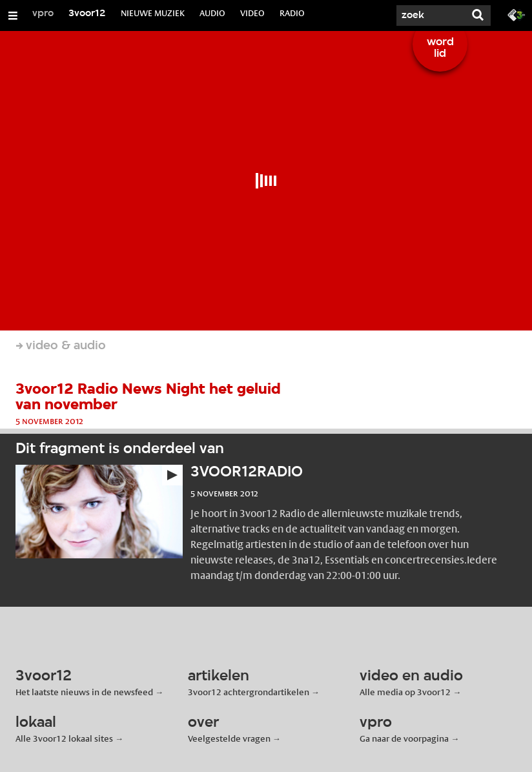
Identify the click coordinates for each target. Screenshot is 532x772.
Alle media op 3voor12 (405, 692)
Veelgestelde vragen (229, 738)
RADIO (292, 13)
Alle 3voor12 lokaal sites (64, 738)
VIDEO (252, 13)
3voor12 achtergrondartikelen (249, 692)
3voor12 (87, 14)
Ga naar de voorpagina (404, 738)
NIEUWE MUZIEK (153, 13)
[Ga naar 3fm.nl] (517, 14)
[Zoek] (426, 15)
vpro (43, 14)
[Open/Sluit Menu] (13, 15)
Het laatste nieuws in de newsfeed (84, 692)
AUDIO (212, 13)
